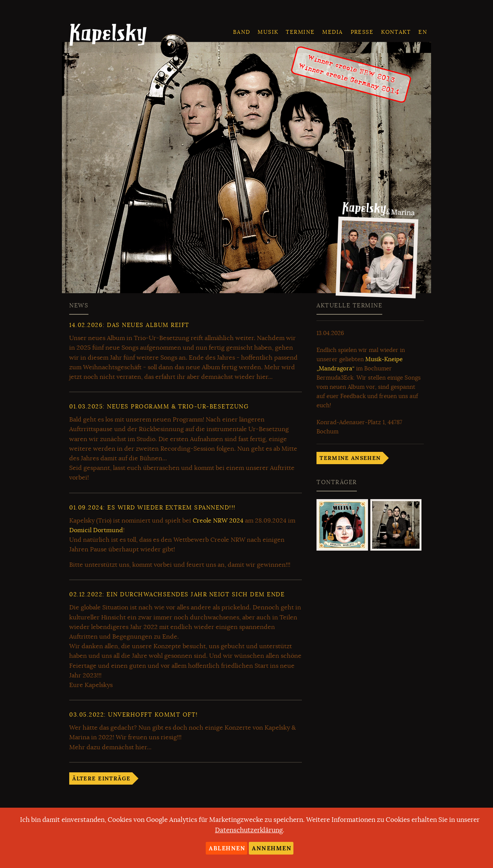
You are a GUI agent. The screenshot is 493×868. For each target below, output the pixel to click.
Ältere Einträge (101, 778)
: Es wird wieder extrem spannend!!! (152, 508)
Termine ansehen (350, 458)
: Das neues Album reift (129, 325)
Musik (268, 32)
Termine (300, 32)
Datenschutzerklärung (249, 830)
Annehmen (272, 848)
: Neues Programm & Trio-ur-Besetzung (159, 407)
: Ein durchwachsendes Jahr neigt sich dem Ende (177, 594)
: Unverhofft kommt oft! (134, 715)
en (423, 32)
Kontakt (396, 32)
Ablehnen (227, 848)
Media (332, 32)
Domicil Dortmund (96, 530)
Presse (362, 32)
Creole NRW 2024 (218, 521)
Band (242, 32)
